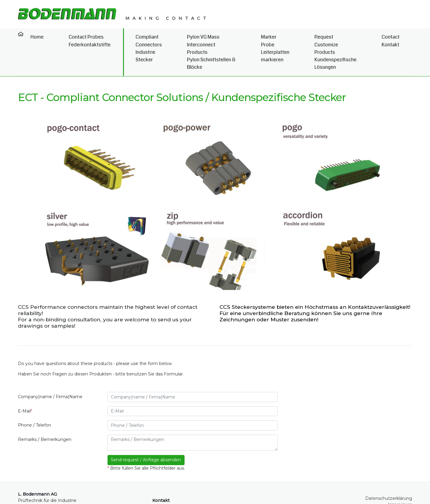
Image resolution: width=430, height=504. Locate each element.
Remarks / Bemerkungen (45, 411)
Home (32, 34)
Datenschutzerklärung (389, 469)
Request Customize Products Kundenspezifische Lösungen (348, 38)
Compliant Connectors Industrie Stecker (126, 38)
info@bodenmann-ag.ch (185, 488)
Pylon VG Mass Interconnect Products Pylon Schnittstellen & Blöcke (202, 38)
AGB (407, 482)
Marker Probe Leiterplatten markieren (279, 38)
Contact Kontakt (400, 38)
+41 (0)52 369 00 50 (180, 482)
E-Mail (25, 382)
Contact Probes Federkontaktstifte (70, 38)
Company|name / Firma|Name (50, 368)
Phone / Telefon (34, 396)
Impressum (400, 476)
